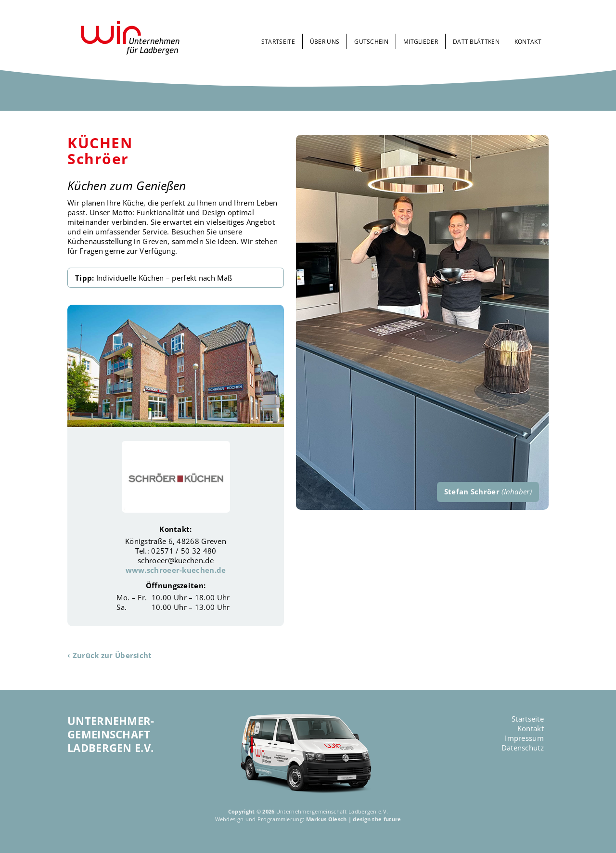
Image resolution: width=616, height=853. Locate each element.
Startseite (278, 42)
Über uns (325, 42)
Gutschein (371, 42)
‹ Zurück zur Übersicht (110, 655)
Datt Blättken (476, 42)
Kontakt (528, 42)
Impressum (524, 738)
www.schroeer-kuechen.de (176, 570)
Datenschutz (523, 748)
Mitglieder (421, 42)
